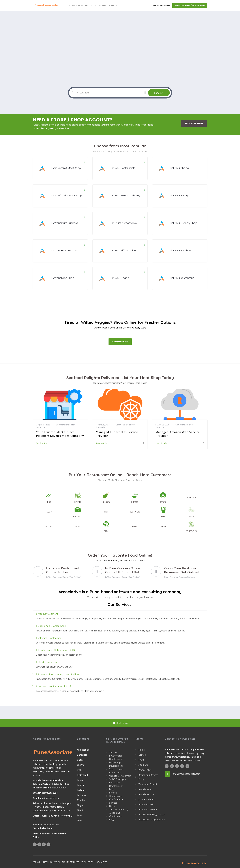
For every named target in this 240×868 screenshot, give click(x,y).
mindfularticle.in (146, 804)
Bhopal (81, 760)
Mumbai (81, 800)
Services (113, 752)
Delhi (80, 770)
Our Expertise (116, 799)
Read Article (42, 443)
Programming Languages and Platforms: (59, 674)
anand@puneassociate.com (187, 774)
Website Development (120, 776)
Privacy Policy (145, 770)
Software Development (49, 638)
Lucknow (81, 795)
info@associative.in (49, 798)
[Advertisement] (120, 34)
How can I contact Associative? (53, 686)
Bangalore (82, 755)
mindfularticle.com (148, 809)
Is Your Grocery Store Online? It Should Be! (123, 570)
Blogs (112, 789)
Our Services (115, 796)
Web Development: (47, 614)
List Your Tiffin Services (124, 251)
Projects (113, 793)
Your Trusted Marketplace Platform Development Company (60, 434)
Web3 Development (119, 779)
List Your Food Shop (63, 278)
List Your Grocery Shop (184, 223)
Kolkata (81, 790)
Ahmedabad (83, 750)
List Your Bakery (179, 196)
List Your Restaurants (123, 168)
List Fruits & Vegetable (124, 223)
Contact (142, 755)
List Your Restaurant (182, 278)
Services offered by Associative (119, 811)
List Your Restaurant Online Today (63, 570)
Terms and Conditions (149, 784)
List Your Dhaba (180, 168)
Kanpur (81, 785)
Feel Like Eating (79, 5)
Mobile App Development (116, 764)
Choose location (106, 5)
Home (142, 750)
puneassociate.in (147, 799)
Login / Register (162, 5)
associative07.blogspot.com (150, 814)
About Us (143, 765)
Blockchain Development (116, 784)
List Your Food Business (65, 251)
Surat (80, 820)
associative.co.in (146, 794)
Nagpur (81, 805)
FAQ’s (141, 760)
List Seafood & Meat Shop (67, 196)
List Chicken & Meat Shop (66, 168)
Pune (80, 815)
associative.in (145, 789)
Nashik (80, 810)
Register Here (194, 123)
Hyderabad (82, 775)
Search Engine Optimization (116, 771)
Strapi (46, 788)
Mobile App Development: (51, 626)
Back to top (120, 723)
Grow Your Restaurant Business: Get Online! (183, 570)
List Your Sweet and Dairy (126, 196)
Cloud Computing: (47, 662)
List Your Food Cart (182, 251)
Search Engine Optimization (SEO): (56, 650)
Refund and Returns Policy (148, 777)
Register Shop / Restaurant (190, 5)
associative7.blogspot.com (150, 820)
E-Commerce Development (116, 757)
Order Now (120, 342)
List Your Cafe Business (65, 223)
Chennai (81, 765)
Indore (80, 780)
